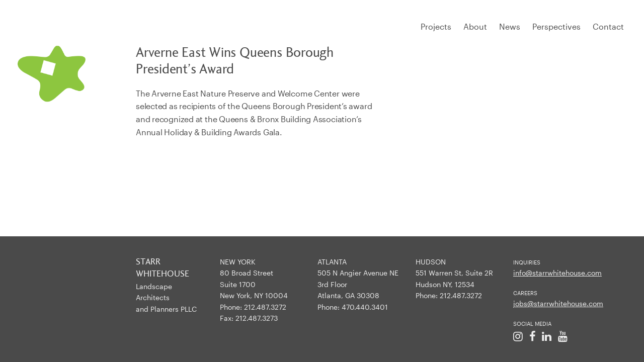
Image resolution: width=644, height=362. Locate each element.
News (510, 26)
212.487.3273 (257, 318)
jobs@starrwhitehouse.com (558, 303)
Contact (608, 26)
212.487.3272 (265, 307)
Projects (436, 26)
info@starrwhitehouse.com (557, 273)
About (475, 26)
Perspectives (556, 26)
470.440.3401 (365, 307)
